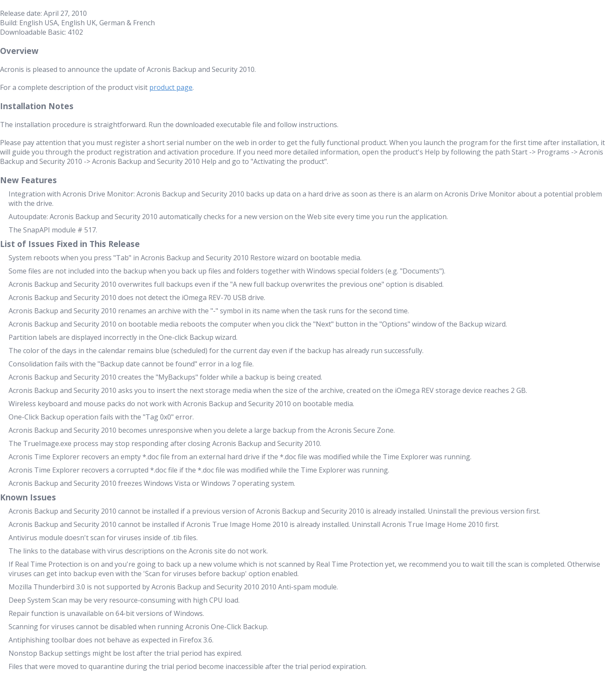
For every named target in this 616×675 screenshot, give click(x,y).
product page (171, 87)
